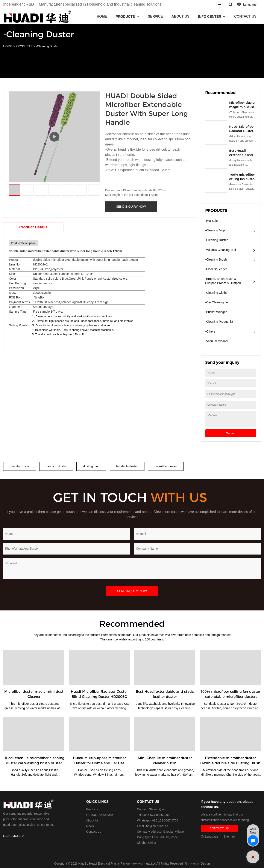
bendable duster (127, 466)
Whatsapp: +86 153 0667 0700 (158, 820)
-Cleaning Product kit (219, 322)
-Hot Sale (211, 221)
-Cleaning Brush (216, 259)
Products (92, 809)
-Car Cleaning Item (218, 302)
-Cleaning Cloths (216, 293)
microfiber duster (166, 466)
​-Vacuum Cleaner (217, 341)
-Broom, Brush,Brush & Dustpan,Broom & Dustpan (223, 281)
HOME (102, 16)
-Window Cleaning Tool (221, 250)
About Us (93, 820)
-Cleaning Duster (47, 46)
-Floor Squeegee (216, 269)
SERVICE (155, 16)
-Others (210, 331)
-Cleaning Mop (215, 230)
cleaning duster (56, 466)
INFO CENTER (209, 17)
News (90, 826)
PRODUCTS (125, 17)
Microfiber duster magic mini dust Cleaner (242, 107)
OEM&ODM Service (100, 815)
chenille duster (20, 466)
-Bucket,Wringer (216, 312)
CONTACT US (245, 16)
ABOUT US (181, 16)
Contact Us (94, 832)
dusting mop (91, 466)
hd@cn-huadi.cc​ (157, 826)
